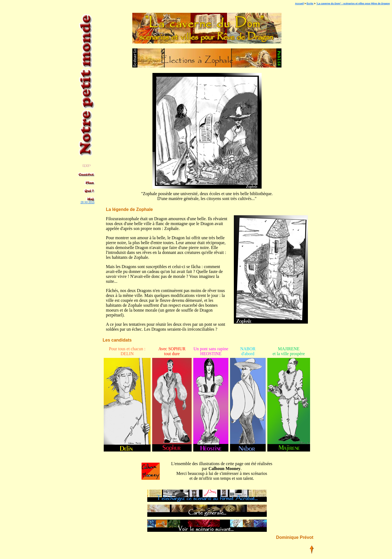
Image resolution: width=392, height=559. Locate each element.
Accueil (299, 4)
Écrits (310, 4)
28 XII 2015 (88, 202)
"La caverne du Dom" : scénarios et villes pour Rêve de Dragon (353, 4)
